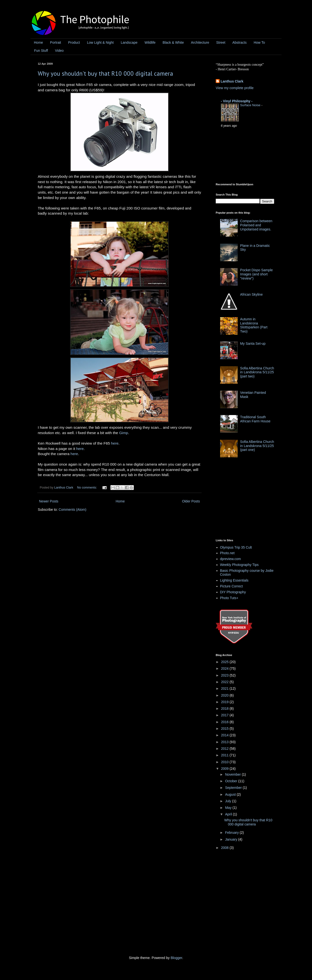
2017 (225, 715)
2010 (225, 762)
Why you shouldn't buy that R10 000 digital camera (105, 73)
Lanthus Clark (232, 81)
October (232, 781)
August (231, 794)
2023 (225, 675)
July (229, 801)
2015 (225, 729)
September (234, 788)
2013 (225, 742)
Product (74, 42)
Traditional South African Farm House (255, 419)
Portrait (55, 42)
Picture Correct (231, 586)
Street (221, 42)
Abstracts (239, 42)
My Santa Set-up (253, 344)
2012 (225, 749)
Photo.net (227, 553)
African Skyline (251, 294)
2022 (225, 682)
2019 (225, 702)
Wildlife (150, 42)
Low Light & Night (100, 42)
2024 (225, 668)
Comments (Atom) (73, 510)
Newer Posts (49, 501)
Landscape (129, 42)
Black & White (173, 42)
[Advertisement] (252, 500)
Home (38, 42)
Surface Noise (251, 105)
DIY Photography (233, 592)
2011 (225, 755)
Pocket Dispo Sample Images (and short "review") (256, 274)
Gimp (124, 433)
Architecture (200, 42)
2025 (225, 662)
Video (59, 51)
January (232, 839)
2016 (225, 722)
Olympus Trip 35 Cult (236, 547)
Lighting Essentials (234, 580)
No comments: (87, 488)
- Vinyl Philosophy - (237, 101)
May (229, 808)
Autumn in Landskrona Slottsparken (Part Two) (254, 325)
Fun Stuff (41, 51)
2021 (225, 688)
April (229, 814)
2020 (225, 695)
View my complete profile (235, 88)
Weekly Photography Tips (239, 565)
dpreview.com (231, 559)
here (115, 443)
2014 (225, 735)
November (233, 774)
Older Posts (191, 501)
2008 (225, 848)
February (232, 833)
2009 (225, 769)
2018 (225, 709)
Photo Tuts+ (229, 598)
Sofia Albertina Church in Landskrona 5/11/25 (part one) (257, 446)
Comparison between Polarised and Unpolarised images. (256, 225)
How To (259, 42)
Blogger (176, 958)
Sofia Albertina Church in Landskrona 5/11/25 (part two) (257, 372)
